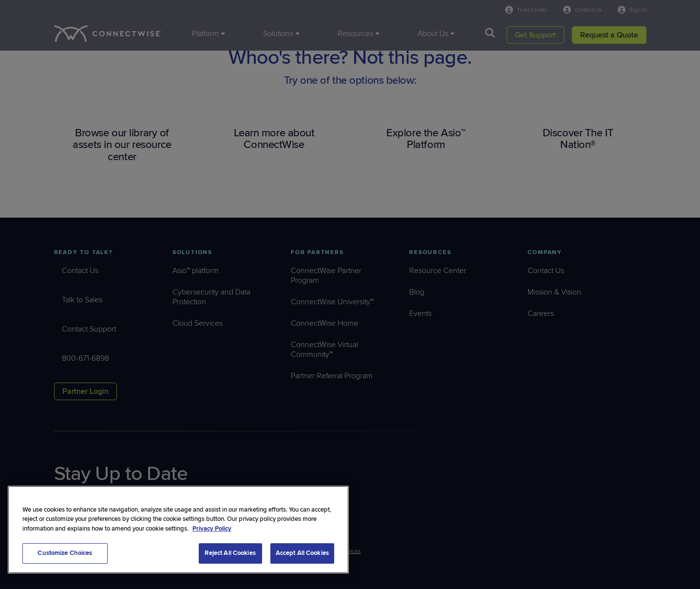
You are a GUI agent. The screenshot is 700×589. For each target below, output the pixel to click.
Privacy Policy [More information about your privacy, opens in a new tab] (212, 529)
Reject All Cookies (230, 553)
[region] (178, 530)
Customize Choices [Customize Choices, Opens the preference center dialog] (65, 553)
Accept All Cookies (302, 553)
